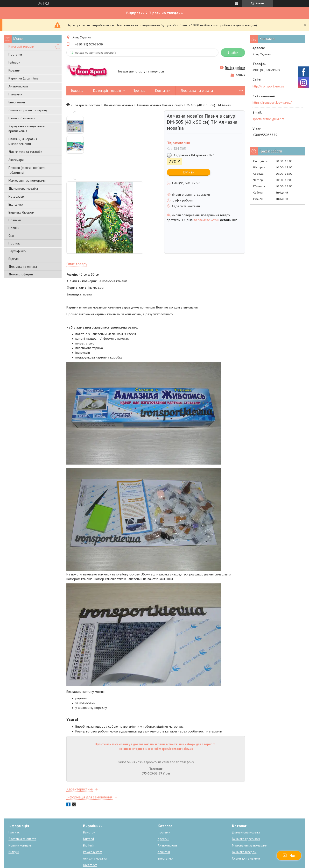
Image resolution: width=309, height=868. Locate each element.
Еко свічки (16, 204)
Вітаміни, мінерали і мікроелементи (23, 141)
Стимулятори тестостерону (28, 110)
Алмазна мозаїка (95, 835)
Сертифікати (18, 251)
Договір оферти (21, 274)
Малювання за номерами (27, 180)
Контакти (163, 90)
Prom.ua (177, 855)
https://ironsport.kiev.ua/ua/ (272, 102)
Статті (12, 236)
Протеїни (15, 54)
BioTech (89, 821)
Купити (189, 172)
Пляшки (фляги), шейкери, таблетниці (28, 170)
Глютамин (15, 94)
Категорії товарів (21, 46)
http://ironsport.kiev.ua (268, 86)
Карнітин (164, 828)
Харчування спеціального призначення (27, 129)
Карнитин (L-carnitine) (24, 78)
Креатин (14, 70)
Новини (14, 228)
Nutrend (88, 815)
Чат (289, 855)
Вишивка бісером (21, 212)
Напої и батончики (22, 118)
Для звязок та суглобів (25, 152)
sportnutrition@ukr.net (268, 119)
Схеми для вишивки (246, 835)
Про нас (14, 243)
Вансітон (89, 808)
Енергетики (17, 102)
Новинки (15, 220)
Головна (77, 90)
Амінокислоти (18, 86)
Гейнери (14, 62)
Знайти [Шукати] (233, 53)
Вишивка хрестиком (246, 815)
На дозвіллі (17, 196)
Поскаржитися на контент (154, 863)
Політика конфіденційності (192, 863)
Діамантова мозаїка (23, 188)
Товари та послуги (87, 105)
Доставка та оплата (23, 266)
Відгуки (14, 259)
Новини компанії (20, 821)
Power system (93, 828)
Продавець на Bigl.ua (154, 859)
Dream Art (90, 841)
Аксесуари (16, 160)
